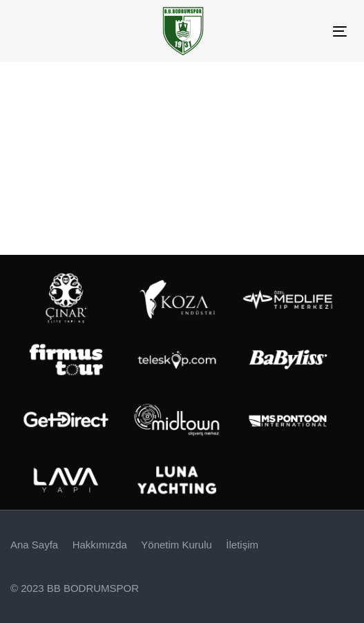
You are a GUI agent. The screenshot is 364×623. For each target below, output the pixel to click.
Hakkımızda (100, 545)
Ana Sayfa (34, 545)
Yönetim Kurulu (176, 545)
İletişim (242, 545)
